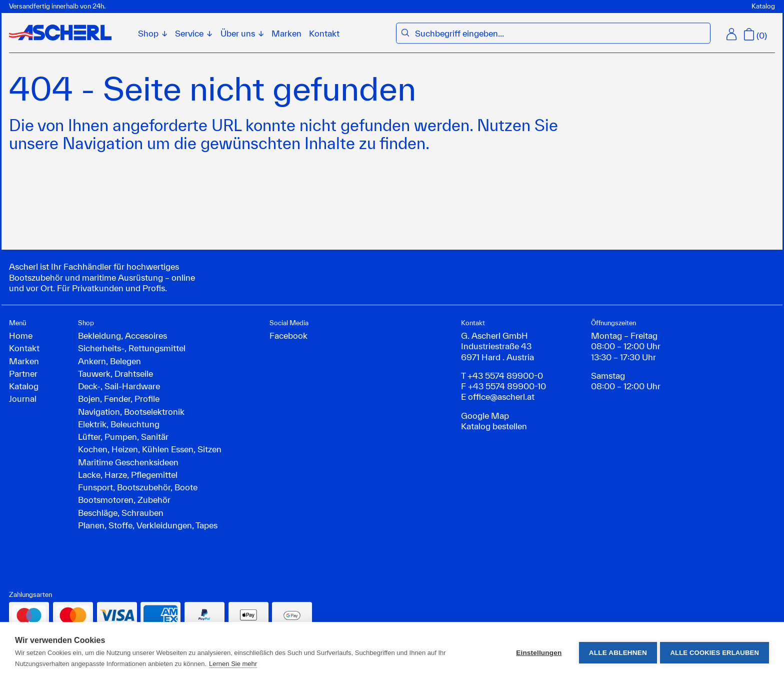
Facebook (288, 335)
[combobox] (560, 33)
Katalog (763, 6)
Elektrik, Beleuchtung (119, 424)
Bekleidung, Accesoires (122, 335)
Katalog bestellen (494, 426)
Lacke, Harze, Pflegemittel (128, 475)
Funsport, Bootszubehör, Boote (138, 487)
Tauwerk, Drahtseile (115, 374)
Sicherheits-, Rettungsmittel (132, 348)
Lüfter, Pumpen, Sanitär (123, 437)
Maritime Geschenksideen (128, 462)
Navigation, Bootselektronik (131, 412)
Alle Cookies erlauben (714, 652)
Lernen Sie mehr (233, 664)
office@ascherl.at (501, 397)
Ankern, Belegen (109, 361)
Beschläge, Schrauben (121, 513)
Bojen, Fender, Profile (119, 399)
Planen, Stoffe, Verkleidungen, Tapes (148, 525)
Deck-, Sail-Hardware (119, 386)
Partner (23, 374)
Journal (23, 399)
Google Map (485, 416)
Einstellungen (537, 652)
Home (21, 335)
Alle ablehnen (616, 652)
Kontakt (324, 33)
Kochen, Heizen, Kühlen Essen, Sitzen (150, 449)
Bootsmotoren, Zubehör (124, 500)
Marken (286, 33)
